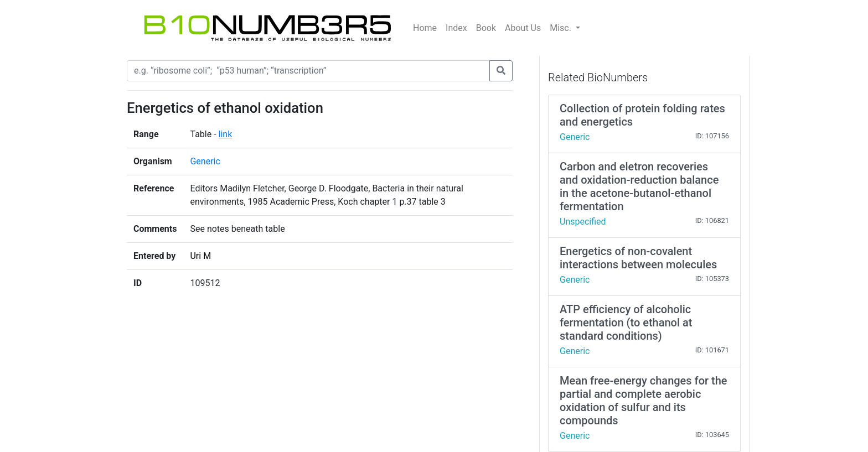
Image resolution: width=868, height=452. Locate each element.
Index (456, 28)
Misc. (562, 28)
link (226, 134)
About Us (523, 28)
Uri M (200, 256)
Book (486, 28)
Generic (205, 161)
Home (425, 28)
